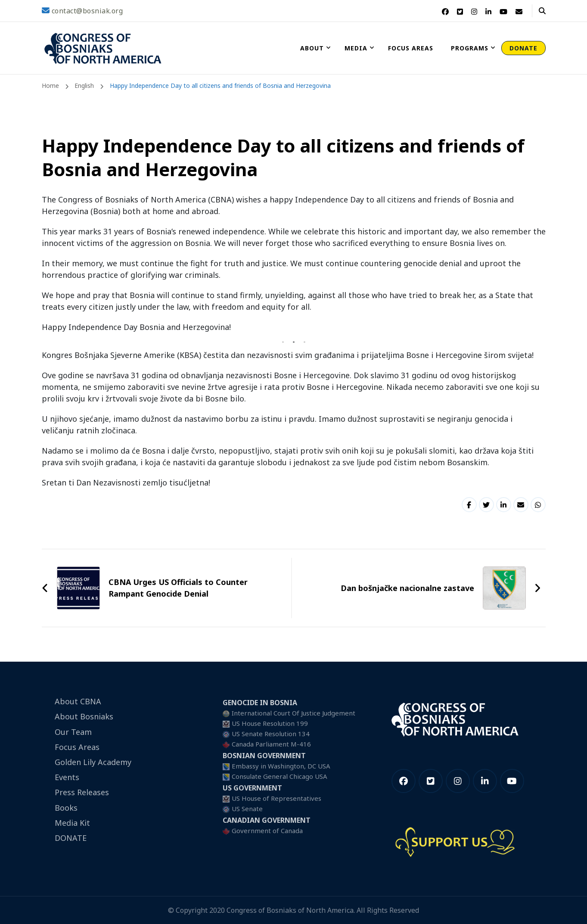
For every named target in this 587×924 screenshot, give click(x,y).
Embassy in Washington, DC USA (281, 766)
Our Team (73, 732)
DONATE (523, 48)
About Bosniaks (84, 716)
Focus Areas (411, 48)
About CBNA (78, 701)
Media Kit (72, 823)
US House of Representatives (276, 798)
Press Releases (82, 792)
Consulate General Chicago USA (280, 776)
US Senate (247, 809)
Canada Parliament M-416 (271, 744)
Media (356, 48)
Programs (470, 48)
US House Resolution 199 (270, 723)
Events (67, 777)
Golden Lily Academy (93, 762)
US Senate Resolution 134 (271, 734)
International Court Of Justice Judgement (293, 713)
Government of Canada (267, 831)
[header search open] (542, 11)
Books (66, 808)
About (312, 48)
